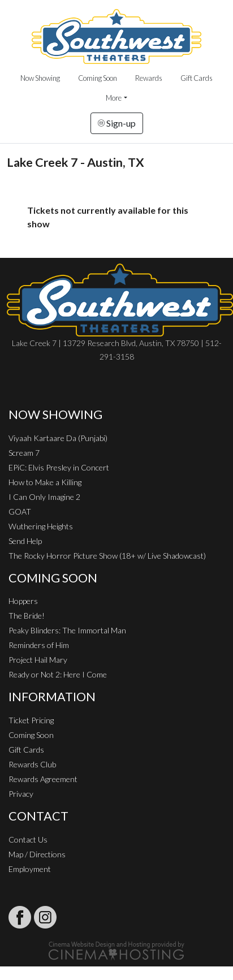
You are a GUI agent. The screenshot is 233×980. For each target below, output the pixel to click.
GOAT (20, 511)
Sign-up (117, 123)
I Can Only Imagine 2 (44, 497)
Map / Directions (37, 854)
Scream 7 (24, 453)
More (114, 98)
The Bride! (27, 616)
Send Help (25, 541)
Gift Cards (197, 78)
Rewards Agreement (43, 779)
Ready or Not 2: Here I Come (58, 674)
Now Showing (40, 78)
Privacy (21, 794)
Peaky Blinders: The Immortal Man (67, 630)
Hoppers (23, 601)
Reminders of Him (39, 645)
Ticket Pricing (31, 720)
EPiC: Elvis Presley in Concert (59, 467)
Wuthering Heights (41, 526)
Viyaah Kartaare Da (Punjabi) (58, 438)
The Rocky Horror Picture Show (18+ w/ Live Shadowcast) (107, 556)
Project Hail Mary (38, 660)
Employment (30, 869)
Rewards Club (32, 764)
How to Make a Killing (45, 482)
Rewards (149, 78)
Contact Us (28, 839)
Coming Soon (98, 78)
